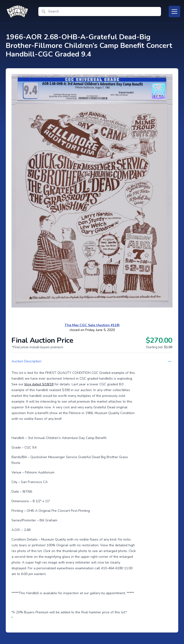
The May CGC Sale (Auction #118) (92, 325)
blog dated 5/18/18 (39, 384)
